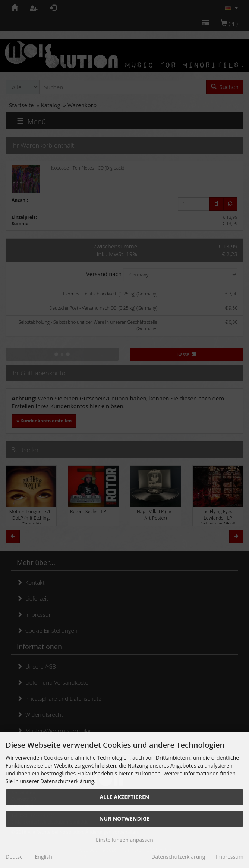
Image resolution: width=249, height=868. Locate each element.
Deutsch (16, 857)
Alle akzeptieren (124, 797)
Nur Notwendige (125, 819)
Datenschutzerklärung (178, 857)
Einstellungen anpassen (125, 840)
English (44, 857)
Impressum (230, 857)
